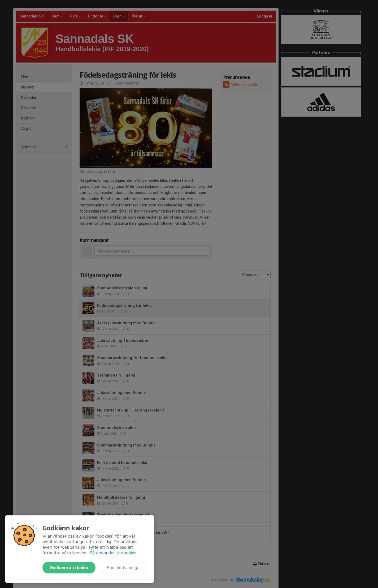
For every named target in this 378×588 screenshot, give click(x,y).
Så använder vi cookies (113, 553)
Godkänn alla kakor (69, 568)
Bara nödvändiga (123, 568)
